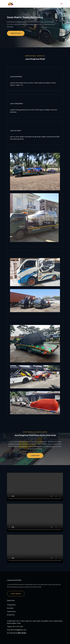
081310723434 (16, 33)
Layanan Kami (35, 455)
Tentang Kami (11, 605)
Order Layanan (16, 594)
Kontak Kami (11, 615)
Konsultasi (10, 608)
